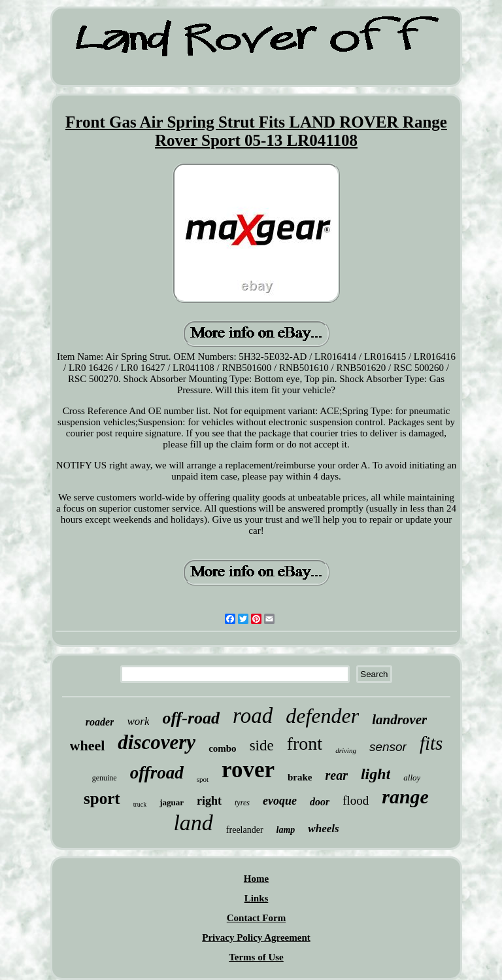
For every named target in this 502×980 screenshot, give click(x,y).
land (193, 823)
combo (223, 748)
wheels (323, 829)
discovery (157, 742)
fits (431, 743)
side (262, 745)
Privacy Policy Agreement (256, 937)
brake (300, 777)
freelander (245, 830)
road (253, 716)
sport (102, 798)
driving (346, 750)
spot (203, 779)
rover (248, 770)
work (138, 721)
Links (257, 898)
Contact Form (256, 918)
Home (256, 879)
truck (140, 804)
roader (100, 722)
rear (337, 775)
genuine (105, 778)
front (305, 744)
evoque (280, 801)
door (320, 802)
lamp (286, 830)
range (405, 796)
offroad (157, 773)
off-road (191, 718)
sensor (388, 747)
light (376, 774)
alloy (412, 778)
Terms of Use (256, 957)
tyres (242, 803)
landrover (399, 720)
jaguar (172, 802)
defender (322, 716)
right (209, 801)
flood (356, 800)
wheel (88, 745)
